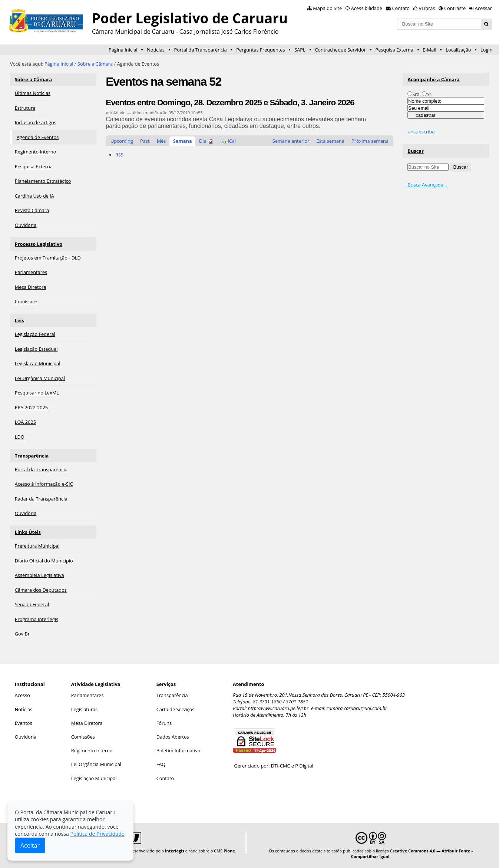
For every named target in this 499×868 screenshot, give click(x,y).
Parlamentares (87, 695)
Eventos (24, 723)
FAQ (161, 764)
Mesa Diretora (87, 723)
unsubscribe (421, 132)
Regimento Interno (92, 750)
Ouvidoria (26, 737)
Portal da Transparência (200, 50)
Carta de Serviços (176, 709)
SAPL (300, 50)
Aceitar (30, 845)
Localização (458, 50)
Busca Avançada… (427, 185)
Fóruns (164, 723)
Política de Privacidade (97, 834)
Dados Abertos (173, 737)
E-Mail (429, 50)
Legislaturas (84, 709)
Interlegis (175, 851)
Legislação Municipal (94, 778)
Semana (183, 141)
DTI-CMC (281, 766)
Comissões (83, 737)
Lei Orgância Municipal (96, 764)
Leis (19, 320)
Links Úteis (28, 532)
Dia (203, 141)
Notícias (156, 50)
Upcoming (122, 141)
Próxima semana (370, 141)
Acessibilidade (367, 8)
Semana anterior (291, 141)
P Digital (304, 766)
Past (145, 141)
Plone (229, 851)
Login (486, 50)
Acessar (483, 8)
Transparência (32, 456)
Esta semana (330, 141)
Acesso (22, 695)
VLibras (427, 8)
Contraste (455, 8)
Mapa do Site (327, 8)
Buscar (416, 151)
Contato (401, 8)
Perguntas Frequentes (260, 50)
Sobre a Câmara (95, 64)
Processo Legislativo (39, 244)
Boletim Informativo (179, 750)
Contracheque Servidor (340, 50)
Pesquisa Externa (394, 50)
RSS (119, 155)
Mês (161, 141)
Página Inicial (123, 50)
